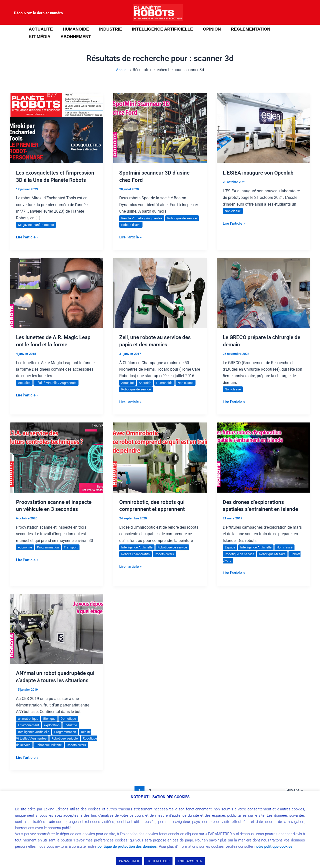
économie (25, 554)
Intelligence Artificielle (138, 554)
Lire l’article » (28, 244)
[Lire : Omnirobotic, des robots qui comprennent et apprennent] (160, 464)
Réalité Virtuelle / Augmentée (143, 218)
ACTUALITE (40, 29)
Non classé (233, 211)
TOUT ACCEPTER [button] (190, 861)
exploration (55, 732)
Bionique (52, 726)
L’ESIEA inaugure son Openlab (259, 173)
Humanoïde (168, 390)
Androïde (147, 390)
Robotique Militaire (276, 561)
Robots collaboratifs (137, 561)
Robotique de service (150, 396)
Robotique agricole (69, 746)
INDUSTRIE (107, 29)
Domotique (73, 726)
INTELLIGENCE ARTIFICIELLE (157, 29)
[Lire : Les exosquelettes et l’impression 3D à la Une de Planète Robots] (57, 128)
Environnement (30, 732)
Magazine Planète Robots (38, 232)
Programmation (50, 554)
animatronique (29, 726)
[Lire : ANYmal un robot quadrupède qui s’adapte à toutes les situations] (57, 635)
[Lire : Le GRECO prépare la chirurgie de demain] (263, 300)
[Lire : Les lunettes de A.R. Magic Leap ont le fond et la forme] (57, 300)
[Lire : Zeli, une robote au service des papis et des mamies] (160, 300)
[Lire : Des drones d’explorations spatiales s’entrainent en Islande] (263, 464)
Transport (75, 554)
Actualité (25, 390)
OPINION (205, 29)
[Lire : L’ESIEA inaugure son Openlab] (263, 128)
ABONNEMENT (43, 37)
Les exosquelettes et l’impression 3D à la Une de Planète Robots (49, 180)
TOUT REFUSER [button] (158, 861)
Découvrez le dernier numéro (38, 13)
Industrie (76, 732)
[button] (11, 33)
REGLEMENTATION (242, 29)
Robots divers (146, 225)
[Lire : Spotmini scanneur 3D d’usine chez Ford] (160, 128)
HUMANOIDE (74, 29)
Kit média (281, 29)
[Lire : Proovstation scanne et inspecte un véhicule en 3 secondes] (57, 464)
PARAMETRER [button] (129, 861)
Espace (230, 554)
